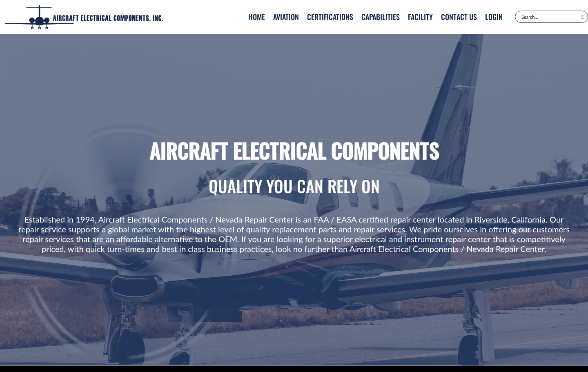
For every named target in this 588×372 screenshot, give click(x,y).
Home (257, 17)
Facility (420, 17)
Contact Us (459, 17)
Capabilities (381, 17)
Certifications (330, 17)
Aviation (286, 17)
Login (494, 17)
